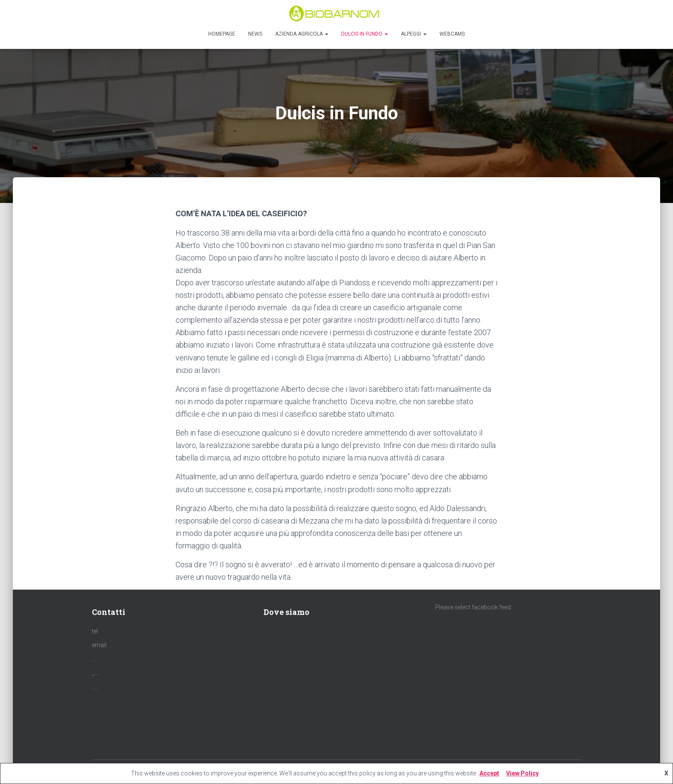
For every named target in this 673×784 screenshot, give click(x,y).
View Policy (522, 773)
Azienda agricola (302, 34)
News (255, 34)
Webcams (452, 34)
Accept (489, 773)
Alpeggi (414, 34)
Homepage (222, 34)
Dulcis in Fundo (365, 34)
